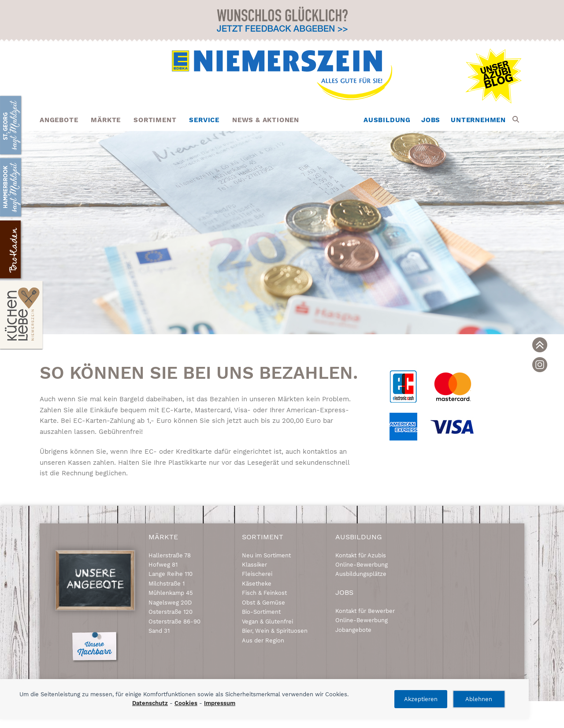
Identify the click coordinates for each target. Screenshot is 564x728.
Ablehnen (479, 699)
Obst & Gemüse (263, 603)
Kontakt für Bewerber (365, 611)
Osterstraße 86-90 (174, 622)
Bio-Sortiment (261, 612)
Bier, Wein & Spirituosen (275, 631)
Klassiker (254, 565)
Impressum (220, 703)
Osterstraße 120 (171, 612)
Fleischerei (257, 574)
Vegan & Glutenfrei (267, 622)
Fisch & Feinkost (264, 593)
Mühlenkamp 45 (171, 593)
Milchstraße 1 (167, 584)
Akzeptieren (421, 699)
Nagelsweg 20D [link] (170, 603)
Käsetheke (257, 584)
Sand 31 (159, 631)
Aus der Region (263, 640)
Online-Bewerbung (362, 565)
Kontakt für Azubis (361, 555)
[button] (516, 120)
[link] (540, 345)
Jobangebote (353, 630)
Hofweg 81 (163, 565)
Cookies (186, 703)
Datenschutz (150, 703)
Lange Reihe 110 (171, 574)
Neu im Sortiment (266, 555)
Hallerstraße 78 (170, 555)
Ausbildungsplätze (361, 574)
